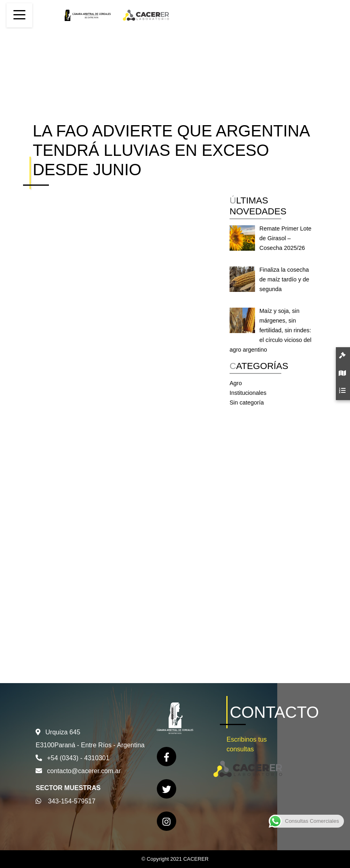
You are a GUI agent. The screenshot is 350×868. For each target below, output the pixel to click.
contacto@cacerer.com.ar (84, 771)
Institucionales (248, 393)
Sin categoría (247, 403)
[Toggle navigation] (19, 15)
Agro (236, 383)
